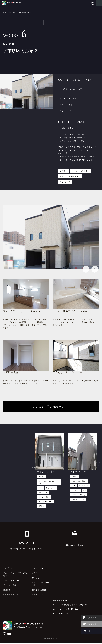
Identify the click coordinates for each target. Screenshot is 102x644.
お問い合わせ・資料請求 (75, 547)
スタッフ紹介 (38, 570)
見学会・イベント (11, 596)
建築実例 (13, 12)
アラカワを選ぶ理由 (12, 582)
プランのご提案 (10, 586)
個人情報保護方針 (40, 591)
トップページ (9, 570)
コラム (35, 574)
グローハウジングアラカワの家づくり (15, 576)
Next (93, 268)
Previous (84, 268)
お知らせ (36, 579)
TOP (5, 12)
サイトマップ (38, 596)
